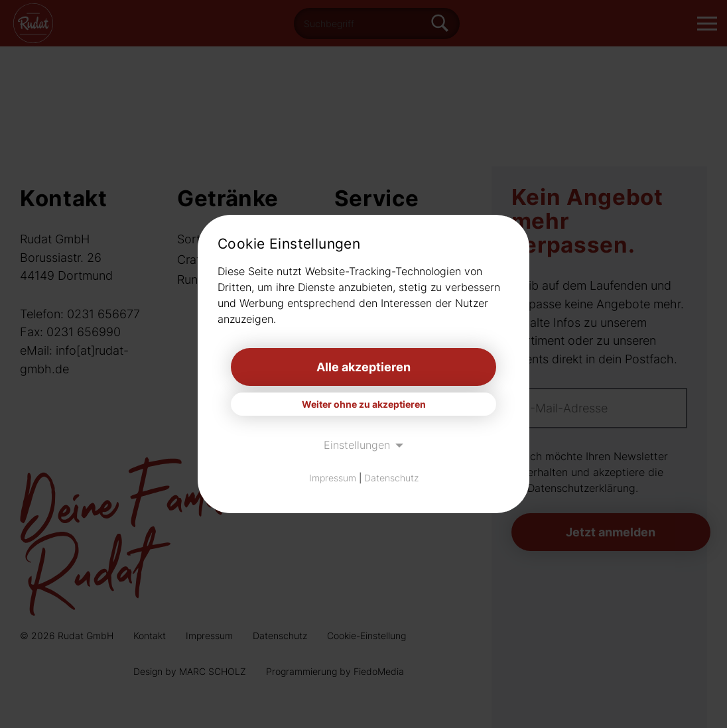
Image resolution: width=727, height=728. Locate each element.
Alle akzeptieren (363, 367)
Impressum (333, 478)
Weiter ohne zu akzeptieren (364, 404)
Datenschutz (391, 478)
